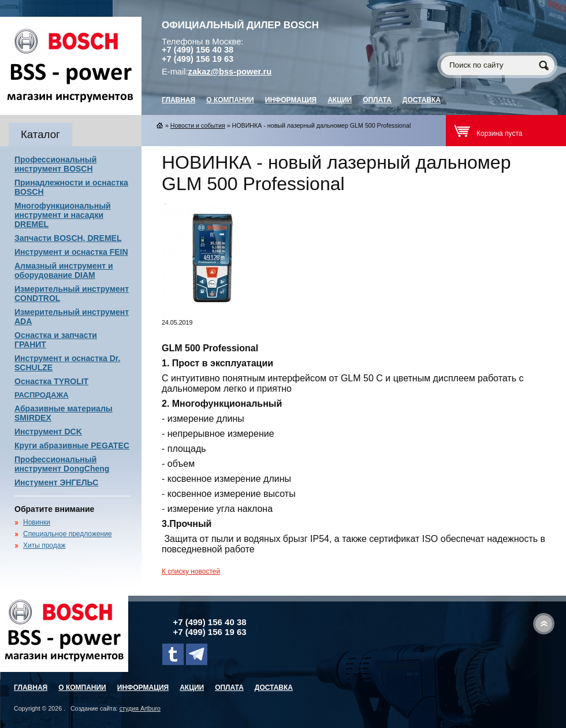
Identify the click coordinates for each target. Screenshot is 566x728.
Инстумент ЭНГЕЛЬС (56, 482)
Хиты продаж (44, 545)
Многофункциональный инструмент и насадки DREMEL (63, 215)
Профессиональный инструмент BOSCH (55, 164)
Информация (291, 100)
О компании (230, 100)
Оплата (377, 100)
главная (178, 100)
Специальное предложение (68, 534)
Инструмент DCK (48, 432)
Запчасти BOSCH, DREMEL (68, 238)
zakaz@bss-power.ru (230, 72)
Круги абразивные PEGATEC (72, 445)
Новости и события (198, 125)
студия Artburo (140, 708)
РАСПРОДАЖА (42, 395)
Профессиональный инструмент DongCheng (62, 464)
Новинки (37, 522)
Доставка (422, 100)
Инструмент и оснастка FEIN (71, 252)
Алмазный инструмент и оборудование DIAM (64, 270)
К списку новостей (191, 571)
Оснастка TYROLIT (51, 381)
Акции (340, 100)
